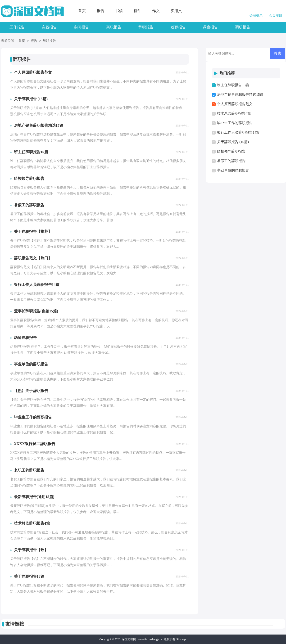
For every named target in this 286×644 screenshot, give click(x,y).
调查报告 (210, 27)
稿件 (137, 11)
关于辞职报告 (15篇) (233, 142)
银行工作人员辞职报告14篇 (238, 132)
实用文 (176, 11)
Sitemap (181, 639)
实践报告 (49, 27)
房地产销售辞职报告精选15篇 (240, 95)
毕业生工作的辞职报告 (235, 123)
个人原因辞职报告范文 (235, 104)
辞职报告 (146, 27)
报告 (100, 11)
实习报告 (82, 27)
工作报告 (17, 27)
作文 (156, 11)
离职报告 (114, 27)
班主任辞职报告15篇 (233, 85)
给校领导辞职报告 (231, 151)
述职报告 (178, 27)
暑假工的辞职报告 (231, 161)
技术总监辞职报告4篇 (234, 113)
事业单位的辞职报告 (233, 170)
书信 (119, 11)
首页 (82, 11)
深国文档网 (129, 639)
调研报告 (243, 27)
